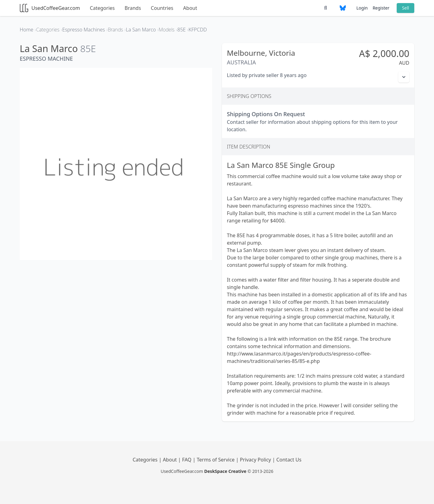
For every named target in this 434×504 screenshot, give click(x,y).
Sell (405, 8)
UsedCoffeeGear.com (50, 8)
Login (362, 8)
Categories (102, 8)
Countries (162, 8)
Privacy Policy (256, 460)
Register (381, 8)
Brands (133, 8)
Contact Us (289, 460)
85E (88, 49)
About (190, 8)
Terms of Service (216, 460)
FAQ (188, 460)
